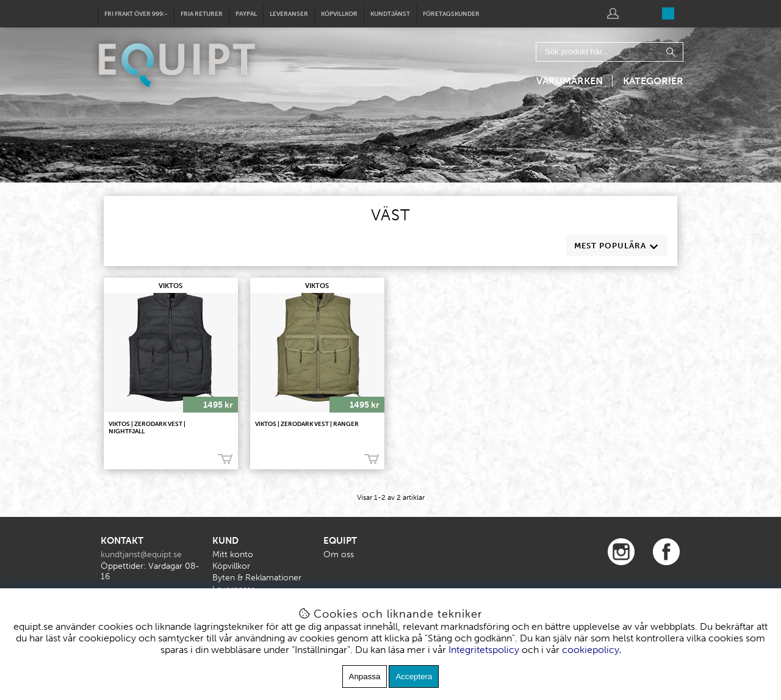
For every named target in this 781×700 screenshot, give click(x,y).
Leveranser (289, 14)
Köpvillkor (339, 14)
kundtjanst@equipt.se (141, 554)
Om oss (339, 554)
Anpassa (365, 677)
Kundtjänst (390, 14)
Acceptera (414, 677)
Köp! (225, 459)
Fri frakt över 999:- (136, 14)
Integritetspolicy (484, 650)
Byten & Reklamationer (257, 578)
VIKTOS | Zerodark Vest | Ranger (307, 424)
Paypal (246, 14)
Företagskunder (451, 14)
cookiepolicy (591, 650)
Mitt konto (233, 554)
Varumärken (570, 81)
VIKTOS (171, 286)
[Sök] (610, 52)
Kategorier (653, 81)
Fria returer (202, 14)
